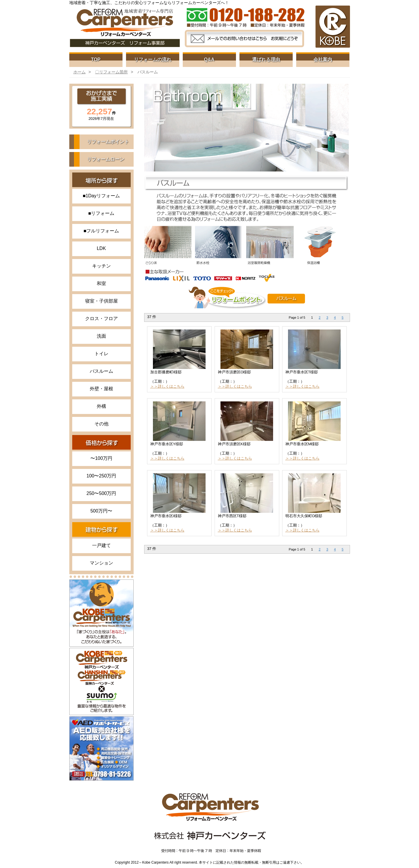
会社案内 (323, 59)
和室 (101, 283)
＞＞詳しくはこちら (167, 386)
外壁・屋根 (101, 389)
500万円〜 (101, 511)
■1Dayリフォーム (101, 196)
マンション (101, 563)
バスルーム (101, 371)
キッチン (101, 266)
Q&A (209, 59)
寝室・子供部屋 (101, 301)
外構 (101, 406)
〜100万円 (101, 458)
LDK (101, 248)
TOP (96, 59)
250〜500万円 (101, 493)
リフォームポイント (108, 142)
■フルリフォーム (101, 231)
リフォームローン (106, 159)
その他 (101, 424)
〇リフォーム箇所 (111, 72)
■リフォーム (101, 213)
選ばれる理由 (266, 59)
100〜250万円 (101, 476)
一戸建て (101, 545)
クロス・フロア (101, 319)
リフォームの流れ (153, 59)
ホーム (80, 72)
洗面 (101, 336)
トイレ (101, 354)
